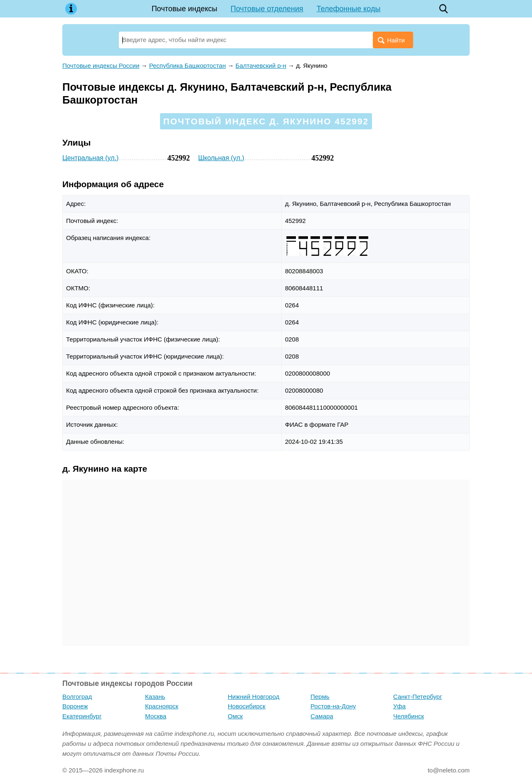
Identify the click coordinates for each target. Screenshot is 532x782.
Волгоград (77, 697)
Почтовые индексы (185, 9)
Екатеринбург (82, 716)
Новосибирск (247, 706)
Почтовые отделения (267, 9)
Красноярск (162, 706)
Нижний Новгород (254, 697)
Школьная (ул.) (221, 158)
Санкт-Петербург (418, 697)
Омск (235, 716)
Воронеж (75, 706)
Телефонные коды (349, 9)
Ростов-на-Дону (333, 706)
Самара (322, 716)
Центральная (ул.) (90, 158)
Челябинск (409, 716)
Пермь (320, 697)
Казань (155, 697)
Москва (156, 716)
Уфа (399, 706)
